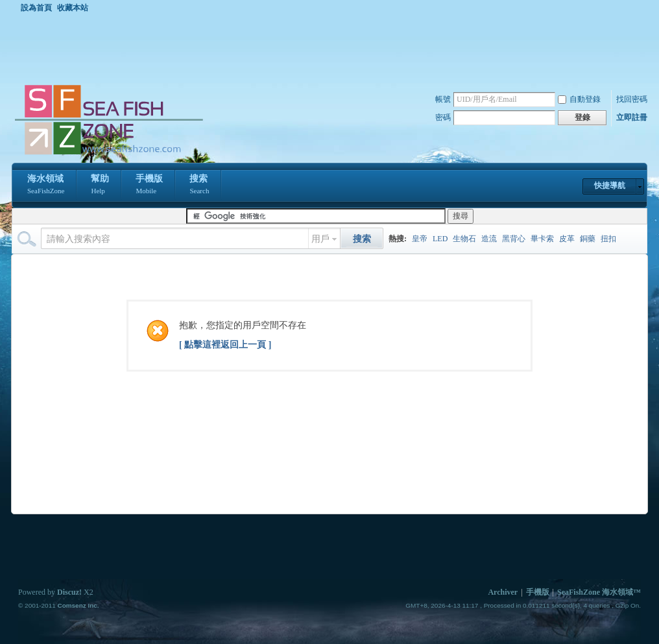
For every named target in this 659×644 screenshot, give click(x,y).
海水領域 (46, 185)
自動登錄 (579, 99)
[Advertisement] (333, 48)
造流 (489, 239)
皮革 (567, 239)
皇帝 (420, 239)
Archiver (503, 592)
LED (440, 239)
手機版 (149, 185)
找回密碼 (632, 99)
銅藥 (588, 239)
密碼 (443, 117)
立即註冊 (632, 117)
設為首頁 (36, 8)
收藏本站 (73, 8)
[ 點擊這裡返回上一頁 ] (225, 345)
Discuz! (69, 592)
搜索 (199, 185)
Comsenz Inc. (78, 605)
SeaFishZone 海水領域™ (599, 592)
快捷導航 (610, 185)
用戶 (320, 239)
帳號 (443, 99)
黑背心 (514, 239)
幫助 (100, 185)
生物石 (464, 239)
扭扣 (608, 239)
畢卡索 (542, 239)
